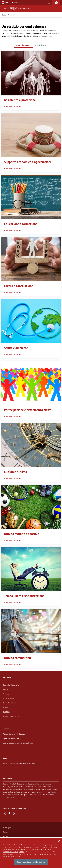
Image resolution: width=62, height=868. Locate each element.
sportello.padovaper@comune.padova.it (18, 743)
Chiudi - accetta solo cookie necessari (31, 864)
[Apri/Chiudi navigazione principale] (5, 8)
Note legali (7, 828)
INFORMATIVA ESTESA (11, 853)
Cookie (6, 836)
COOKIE (22, 853)
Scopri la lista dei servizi (12, 106)
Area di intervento (23, 45)
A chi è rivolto (40, 45)
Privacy (6, 832)
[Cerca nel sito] (57, 9)
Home (4, 15)
